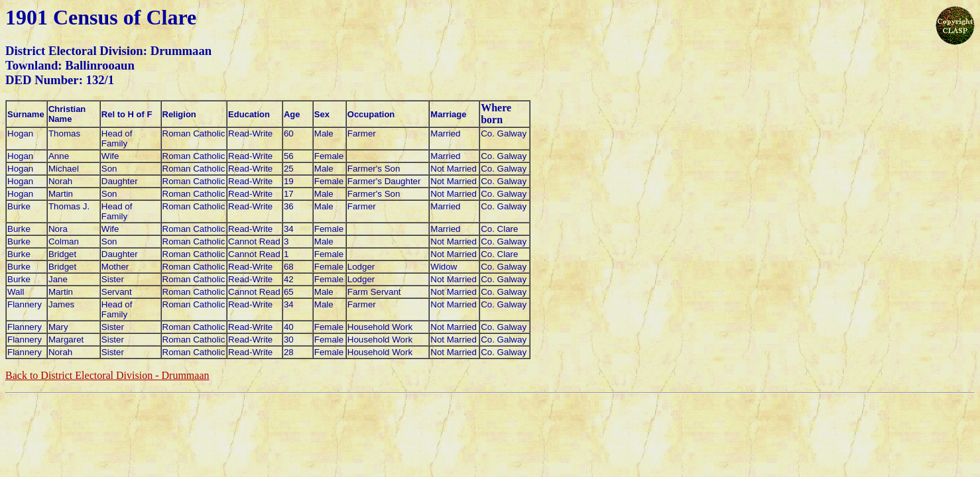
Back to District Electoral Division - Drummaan (107, 375)
